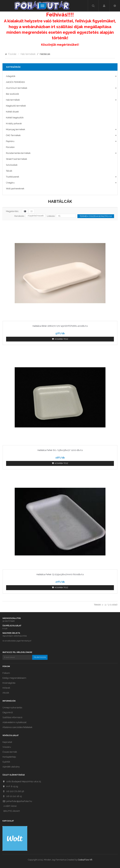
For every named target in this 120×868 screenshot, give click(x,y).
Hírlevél (6, 688)
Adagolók (11, 76)
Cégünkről (8, 712)
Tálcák (9, 171)
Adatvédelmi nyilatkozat (14, 722)
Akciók (6, 693)
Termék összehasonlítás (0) (96, 216)
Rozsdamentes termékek (18, 153)
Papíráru (10, 141)
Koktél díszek (12, 112)
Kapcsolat (7, 742)
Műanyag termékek (16, 129)
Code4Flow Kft (85, 860)
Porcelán (10, 147)
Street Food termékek (17, 159)
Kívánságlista (9, 683)
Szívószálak (12, 165)
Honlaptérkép (9, 757)
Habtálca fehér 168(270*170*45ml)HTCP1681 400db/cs (60, 326)
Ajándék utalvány (11, 767)
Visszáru (7, 747)
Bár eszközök (12, 94)
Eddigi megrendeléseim (14, 678)
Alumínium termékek (17, 88)
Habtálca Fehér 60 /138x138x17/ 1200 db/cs (60, 450)
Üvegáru (10, 183)
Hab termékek (28, 54)
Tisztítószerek (13, 177)
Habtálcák (45, 54)
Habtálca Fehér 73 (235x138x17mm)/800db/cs (60, 574)
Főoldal (12, 54)
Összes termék (10, 752)
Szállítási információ (12, 717)
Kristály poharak (14, 123)
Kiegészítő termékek (16, 106)
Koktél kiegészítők (15, 118)
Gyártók (6, 762)
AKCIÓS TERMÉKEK (15, 82)
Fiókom (6, 673)
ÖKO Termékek (13, 135)
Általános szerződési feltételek (17, 727)
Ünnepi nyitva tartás (12, 708)
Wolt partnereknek (15, 189)
